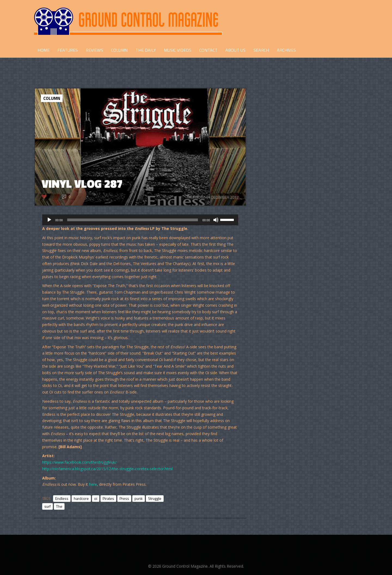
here (93, 484)
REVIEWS (94, 50)
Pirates (108, 498)
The (59, 506)
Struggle (155, 498)
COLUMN (119, 50)
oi (96, 498)
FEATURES (68, 50)
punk (139, 498)
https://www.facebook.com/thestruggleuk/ (79, 462)
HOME (44, 50)
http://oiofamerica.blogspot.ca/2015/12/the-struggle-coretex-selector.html (107, 469)
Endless (62, 498)
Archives (286, 50)
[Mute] (216, 220)
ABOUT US (235, 50)
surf (48, 506)
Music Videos (178, 50)
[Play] (49, 220)
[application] (140, 220)
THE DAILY (146, 50)
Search (261, 50)
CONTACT (208, 50)
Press (124, 498)
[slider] (133, 220)
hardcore (81, 498)
